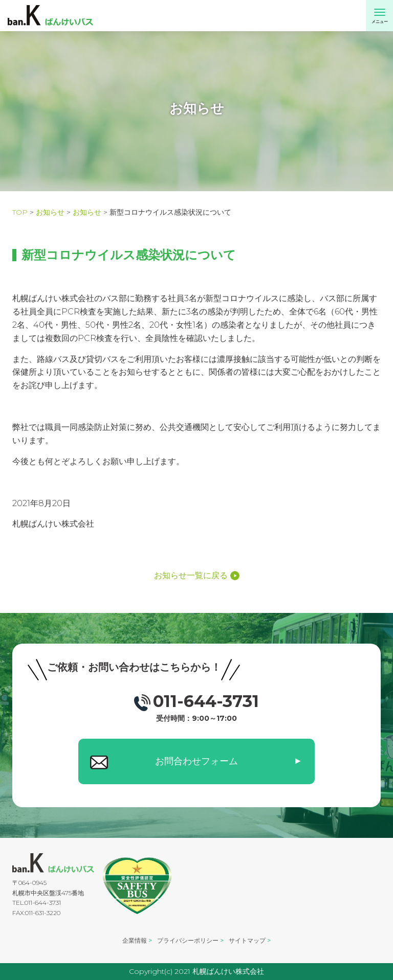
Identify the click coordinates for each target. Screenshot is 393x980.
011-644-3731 (196, 706)
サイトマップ (247, 940)
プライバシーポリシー (188, 940)
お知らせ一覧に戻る (197, 575)
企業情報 (135, 940)
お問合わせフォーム (196, 761)
